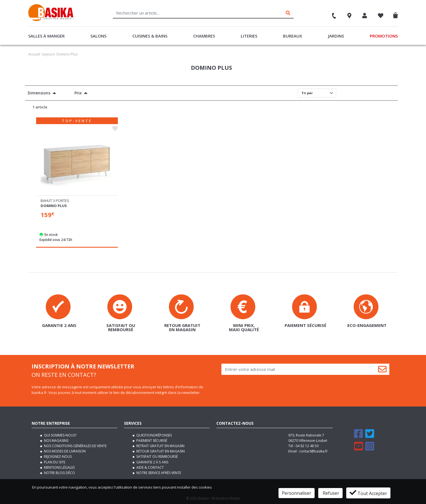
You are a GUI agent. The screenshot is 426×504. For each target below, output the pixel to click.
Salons (98, 36)
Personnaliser (297, 493)
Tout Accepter (368, 493)
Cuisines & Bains (150, 36)
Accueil (34, 54)
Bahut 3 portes (55, 201)
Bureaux (292, 36)
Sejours (48, 54)
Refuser (330, 493)
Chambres (204, 36)
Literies (249, 36)
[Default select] (317, 93)
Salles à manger (46, 36)
